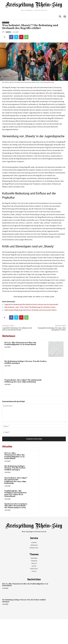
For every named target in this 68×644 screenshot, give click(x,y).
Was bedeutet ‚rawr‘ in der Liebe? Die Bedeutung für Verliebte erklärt (30, 307)
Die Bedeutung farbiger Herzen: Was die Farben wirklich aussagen (25, 362)
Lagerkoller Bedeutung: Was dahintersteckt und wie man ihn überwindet (31, 304)
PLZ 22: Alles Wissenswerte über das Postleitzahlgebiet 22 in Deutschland (20, 344)
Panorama (6, 23)
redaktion (8, 32)
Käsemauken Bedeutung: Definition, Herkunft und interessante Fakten (31, 310)
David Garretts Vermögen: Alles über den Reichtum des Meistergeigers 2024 (16, 506)
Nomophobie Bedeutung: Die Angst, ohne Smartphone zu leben (52, 329)
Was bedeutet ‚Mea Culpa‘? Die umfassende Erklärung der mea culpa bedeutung (23, 381)
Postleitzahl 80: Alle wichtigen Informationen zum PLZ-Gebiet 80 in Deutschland (15, 494)
